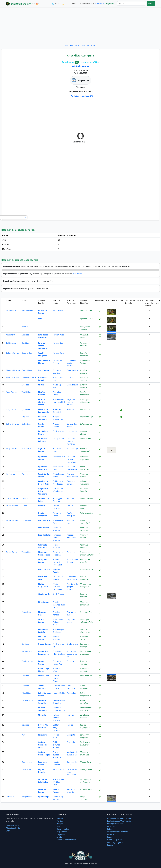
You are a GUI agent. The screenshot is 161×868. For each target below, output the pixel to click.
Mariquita (71, 735)
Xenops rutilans (86, 612)
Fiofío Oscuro (44, 569)
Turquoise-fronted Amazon (57, 538)
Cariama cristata (87, 498)
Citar (8, 831)
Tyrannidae (26, 552)
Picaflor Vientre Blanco (42, 402)
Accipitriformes (12, 448)
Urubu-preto (72, 431)
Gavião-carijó (72, 448)
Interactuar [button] (87, 4)
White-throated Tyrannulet (57, 587)
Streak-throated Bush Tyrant (59, 605)
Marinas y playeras (115, 842)
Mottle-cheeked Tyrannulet (57, 562)
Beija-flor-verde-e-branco (71, 402)
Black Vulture (58, 431)
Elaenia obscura (86, 569)
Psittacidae (26, 520)
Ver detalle (78, 274)
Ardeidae (25, 385)
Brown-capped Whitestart (57, 755)
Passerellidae (27, 700)
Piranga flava (85, 762)
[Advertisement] (80, 26)
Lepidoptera (11, 310)
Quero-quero (72, 370)
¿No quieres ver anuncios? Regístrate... (80, 45)
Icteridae (25, 725)
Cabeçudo (71, 552)
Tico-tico (70, 715)
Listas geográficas (115, 840)
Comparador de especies (118, 832)
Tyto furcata (85, 409)
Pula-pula (71, 742)
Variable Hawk (59, 457)
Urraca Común (44, 644)
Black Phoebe (59, 594)
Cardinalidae (27, 762)
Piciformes (10, 474)
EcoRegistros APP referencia (119, 821)
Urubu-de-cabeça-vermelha (71, 441)
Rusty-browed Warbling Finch (59, 782)
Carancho (42, 506)
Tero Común (43, 370)
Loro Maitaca (44, 520)
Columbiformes (13, 353)
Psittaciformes (12, 520)
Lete (40, 318)
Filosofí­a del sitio (13, 828)
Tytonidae (26, 409)
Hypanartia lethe (87, 318)
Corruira (70, 661)
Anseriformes (12, 335)
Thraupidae (26, 769)
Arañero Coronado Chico (42, 745)
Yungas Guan (58, 343)
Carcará (70, 506)
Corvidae (25, 644)
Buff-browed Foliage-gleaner (58, 622)
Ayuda (59, 837)
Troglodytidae (27, 661)
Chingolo (42, 715)
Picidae (25, 474)
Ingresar (110, 4)
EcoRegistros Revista (116, 824)
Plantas (60, 821)
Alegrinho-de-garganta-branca (73, 587)
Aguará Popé (44, 797)
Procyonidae (27, 797)
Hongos (60, 824)
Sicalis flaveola (86, 769)
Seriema (70, 498)
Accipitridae (26, 448)
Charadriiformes (13, 370)
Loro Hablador (44, 535)
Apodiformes (11, 392)
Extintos (111, 834)
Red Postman (58, 310)
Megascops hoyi (86, 417)
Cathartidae (26, 424)
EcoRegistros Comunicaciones (120, 818)
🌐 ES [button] (55, 4)
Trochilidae (26, 392)
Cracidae (25, 343)
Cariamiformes (12, 498)
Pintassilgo (71, 693)
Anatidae (25, 335)
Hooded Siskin (59, 693)
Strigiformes (11, 409)
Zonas (110, 837)
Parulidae (26, 735)
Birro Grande (44, 602)
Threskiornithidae (29, 378)
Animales (60, 818)
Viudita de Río (44, 594)
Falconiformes (12, 506)
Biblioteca (111, 826)
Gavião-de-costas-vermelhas (71, 459)
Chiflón (41, 385)
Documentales (62, 829)
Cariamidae (26, 498)
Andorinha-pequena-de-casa (72, 654)
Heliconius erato (87, 310)
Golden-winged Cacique (56, 728)
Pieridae (25, 327)
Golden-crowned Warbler (57, 745)
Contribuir (100, 4)
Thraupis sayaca (87, 789)
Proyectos (61, 834)
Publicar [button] (76, 4)
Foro (58, 826)
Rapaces (111, 845)
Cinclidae (25, 676)
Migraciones (62, 832)
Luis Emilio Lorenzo (81, 66)
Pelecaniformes (13, 378)
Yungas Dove (58, 353)
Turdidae (25, 686)
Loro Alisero (43, 528)
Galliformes (11, 343)
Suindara (70, 409)
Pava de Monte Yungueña (43, 346)
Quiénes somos (12, 825)
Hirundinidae (27, 651)
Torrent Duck (58, 335)
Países (110, 829)
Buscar (151, 3)
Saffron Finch (58, 769)
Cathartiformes (12, 424)
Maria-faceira (72, 385)
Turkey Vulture (59, 438)
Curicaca (70, 378)
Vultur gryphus (86, 424)
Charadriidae (27, 370)
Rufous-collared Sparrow (56, 718)
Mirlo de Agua (44, 676)
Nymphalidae (27, 310)
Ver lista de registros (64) (82, 96)
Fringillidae (26, 693)
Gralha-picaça (72, 644)
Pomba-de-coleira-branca (71, 363)
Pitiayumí (42, 735)
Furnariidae (26, 612)
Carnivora (10, 797)
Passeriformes (12, 552)
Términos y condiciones (66, 840)
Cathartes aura (86, 438)
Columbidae (27, 353)
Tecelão (70, 725)
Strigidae (25, 417)
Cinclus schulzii (86, 676)
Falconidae (26, 506)
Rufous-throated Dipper (57, 678)
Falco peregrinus (87, 513)
